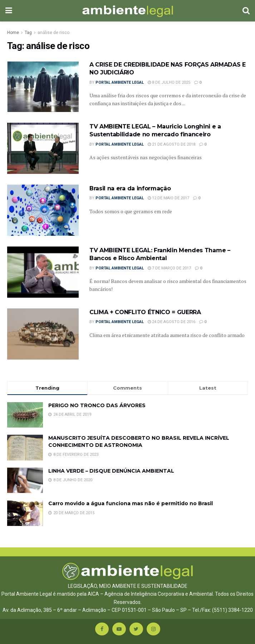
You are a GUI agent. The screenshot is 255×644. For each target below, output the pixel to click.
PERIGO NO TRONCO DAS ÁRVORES (97, 405)
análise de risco (53, 33)
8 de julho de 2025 (169, 82)
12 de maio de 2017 (168, 198)
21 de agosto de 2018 (171, 144)
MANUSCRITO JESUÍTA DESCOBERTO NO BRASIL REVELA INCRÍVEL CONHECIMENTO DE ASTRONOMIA (139, 441)
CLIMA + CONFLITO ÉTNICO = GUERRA (145, 312)
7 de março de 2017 (169, 268)
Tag (28, 33)
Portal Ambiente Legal (120, 82)
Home (13, 33)
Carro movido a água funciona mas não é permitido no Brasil (131, 503)
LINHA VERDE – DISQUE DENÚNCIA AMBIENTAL (111, 471)
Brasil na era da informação (133, 188)
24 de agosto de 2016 (171, 322)
